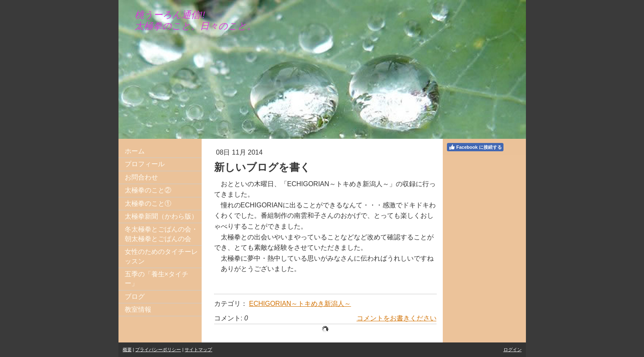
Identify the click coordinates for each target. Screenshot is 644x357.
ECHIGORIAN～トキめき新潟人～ (300, 304)
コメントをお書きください (397, 318)
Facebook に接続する (475, 147)
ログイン (513, 350)
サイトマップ (198, 350)
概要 (127, 350)
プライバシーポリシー (158, 350)
